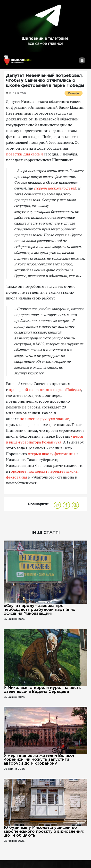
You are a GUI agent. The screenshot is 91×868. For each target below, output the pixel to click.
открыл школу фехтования (52, 454)
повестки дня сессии (25, 154)
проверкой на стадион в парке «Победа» (45, 389)
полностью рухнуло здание (44, 419)
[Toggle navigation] (82, 62)
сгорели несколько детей (55, 188)
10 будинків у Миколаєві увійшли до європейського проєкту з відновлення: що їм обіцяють (44, 832)
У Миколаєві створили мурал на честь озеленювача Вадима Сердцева (42, 690)
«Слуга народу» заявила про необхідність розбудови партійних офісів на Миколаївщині (39, 610)
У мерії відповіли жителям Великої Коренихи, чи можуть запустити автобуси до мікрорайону (39, 760)
